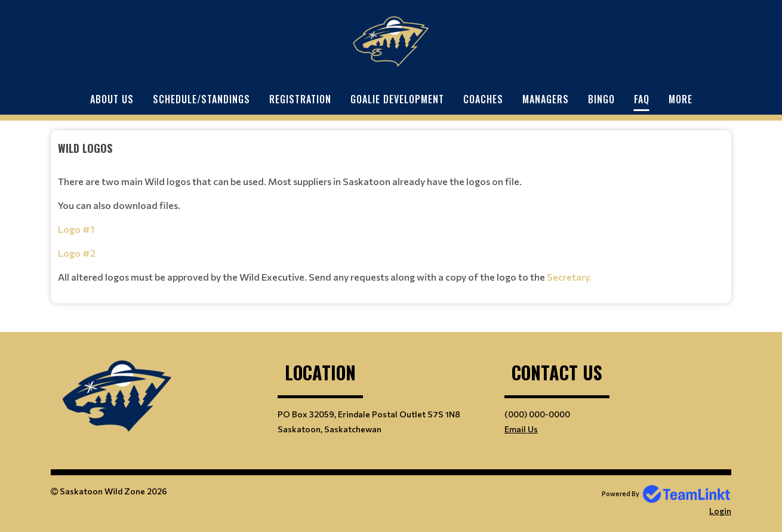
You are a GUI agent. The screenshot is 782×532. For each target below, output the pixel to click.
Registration (300, 99)
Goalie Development (397, 99)
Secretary (568, 277)
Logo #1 (76, 229)
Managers (546, 99)
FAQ (642, 99)
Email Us (521, 429)
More (681, 99)
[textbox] (391, 212)
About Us (112, 99)
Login (720, 511)
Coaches (483, 99)
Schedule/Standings (201, 99)
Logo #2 (77, 253)
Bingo (601, 99)
